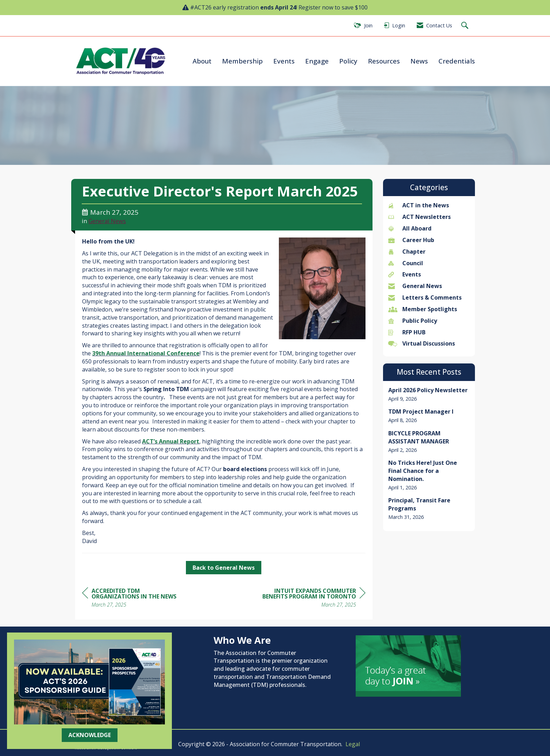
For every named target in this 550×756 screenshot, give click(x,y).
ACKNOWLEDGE (90, 735)
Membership (242, 61)
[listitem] (429, 394)
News (419, 61)
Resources (384, 61)
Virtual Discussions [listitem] (422, 343)
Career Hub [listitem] (411, 240)
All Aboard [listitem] (410, 228)
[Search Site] (466, 26)
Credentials (457, 61)
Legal (353, 744)
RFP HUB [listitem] (407, 332)
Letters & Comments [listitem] (425, 297)
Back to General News (224, 568)
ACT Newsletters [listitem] (420, 217)
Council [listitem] (406, 263)
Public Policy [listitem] (413, 321)
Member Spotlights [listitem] (423, 309)
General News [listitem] (415, 286)
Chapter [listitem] (407, 252)
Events (284, 61)
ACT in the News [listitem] (419, 205)
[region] (313, 599)
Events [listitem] (405, 274)
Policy (348, 61)
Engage (317, 61)
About (202, 61)
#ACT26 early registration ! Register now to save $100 (279, 7)
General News (107, 221)
